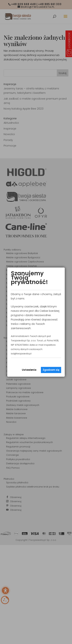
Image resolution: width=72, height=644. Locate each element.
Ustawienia (29, 370)
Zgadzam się (51, 370)
